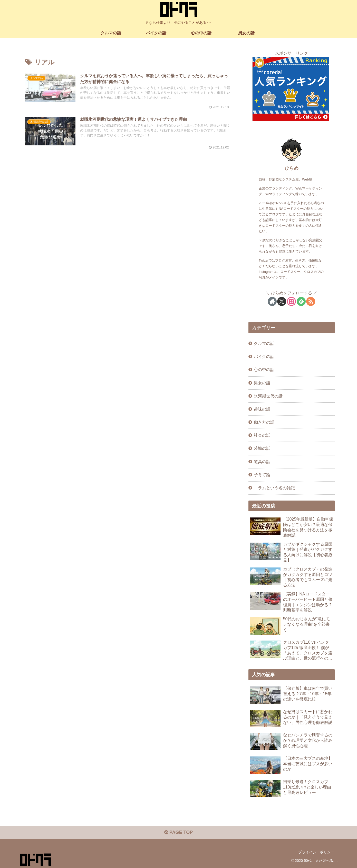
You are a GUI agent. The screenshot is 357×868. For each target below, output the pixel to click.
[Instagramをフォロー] (291, 301)
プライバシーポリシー (316, 852)
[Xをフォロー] (282, 301)
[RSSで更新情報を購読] (311, 301)
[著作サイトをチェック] (272, 301)
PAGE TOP (178, 832)
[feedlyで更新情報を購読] (301, 301)
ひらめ (292, 168)
